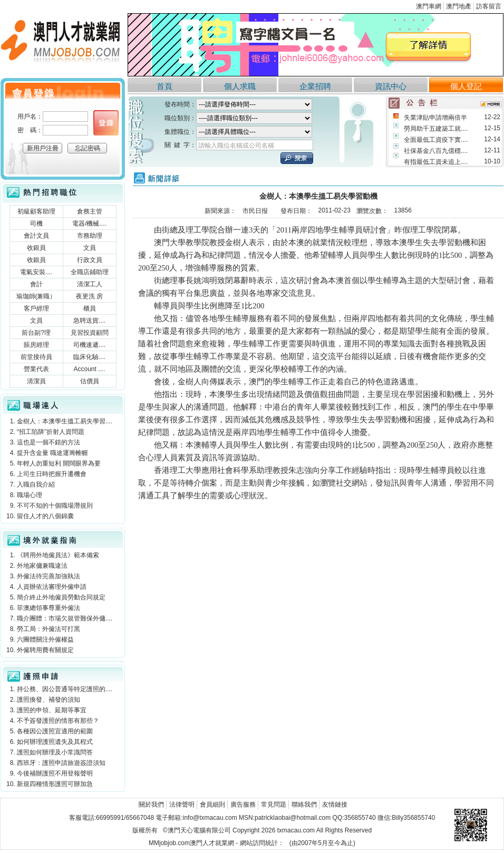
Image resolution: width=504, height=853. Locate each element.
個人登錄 (106, 123)
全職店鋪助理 (90, 272)
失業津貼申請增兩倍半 (435, 118)
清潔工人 (90, 284)
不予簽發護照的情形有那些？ (58, 721)
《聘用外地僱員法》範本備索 (58, 555)
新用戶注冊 (43, 148)
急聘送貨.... (89, 321)
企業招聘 (315, 86)
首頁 (164, 86)
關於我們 (151, 804)
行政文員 (90, 260)
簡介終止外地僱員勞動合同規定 (61, 597)
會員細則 (212, 804)
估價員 (90, 381)
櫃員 (90, 308)
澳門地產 (459, 6)
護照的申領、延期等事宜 (52, 710)
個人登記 (466, 86)
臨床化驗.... (89, 357)
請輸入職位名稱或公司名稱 (236, 146)
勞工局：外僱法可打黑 (49, 629)
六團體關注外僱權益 (45, 639)
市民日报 (255, 211)
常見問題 (274, 804)
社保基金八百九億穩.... (436, 151)
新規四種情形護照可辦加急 (55, 784)
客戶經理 (36, 308)
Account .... (89, 369)
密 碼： (30, 130)
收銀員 (36, 248)
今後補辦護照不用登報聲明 (55, 773)
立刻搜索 (297, 158)
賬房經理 (36, 345)
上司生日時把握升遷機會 (52, 474)
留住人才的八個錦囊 (45, 516)
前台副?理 (36, 333)
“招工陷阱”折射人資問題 (51, 432)
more (491, 104)
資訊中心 (391, 86)
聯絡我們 (304, 804)
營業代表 (36, 369)
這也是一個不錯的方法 (49, 442)
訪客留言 (489, 6)
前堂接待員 (36, 357)
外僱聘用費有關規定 (45, 650)
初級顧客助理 (36, 211)
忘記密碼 (88, 148)
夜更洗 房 (89, 296)
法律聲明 (182, 804)
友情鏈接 (335, 804)
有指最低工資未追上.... (436, 162)
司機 (36, 224)
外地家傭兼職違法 (42, 566)
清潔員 (36, 381)
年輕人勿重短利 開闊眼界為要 (59, 463)
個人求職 (240, 86)
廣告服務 (243, 804)
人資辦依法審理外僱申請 (52, 587)
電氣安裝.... (36, 272)
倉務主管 (90, 211)
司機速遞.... (89, 345)
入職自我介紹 (36, 484)
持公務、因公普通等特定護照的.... (65, 689)
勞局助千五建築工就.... (436, 129)
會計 (36, 284)
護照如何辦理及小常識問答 (55, 752)
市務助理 (90, 236)
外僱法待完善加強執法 (49, 576)
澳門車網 (429, 6)
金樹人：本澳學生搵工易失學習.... (65, 421)
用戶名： (30, 117)
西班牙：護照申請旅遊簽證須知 (61, 763)
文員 (90, 248)
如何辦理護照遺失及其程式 (55, 742)
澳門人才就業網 (63, 43)
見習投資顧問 (90, 333)
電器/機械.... (89, 224)
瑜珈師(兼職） (36, 296)
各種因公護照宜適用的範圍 (55, 731)
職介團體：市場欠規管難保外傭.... (65, 618)
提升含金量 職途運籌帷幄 (52, 453)
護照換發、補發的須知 (49, 700)
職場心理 (30, 495)
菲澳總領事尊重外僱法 (49, 608)
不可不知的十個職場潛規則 (55, 506)
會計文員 (36, 236)
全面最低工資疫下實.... (436, 140)
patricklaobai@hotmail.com (293, 818)
